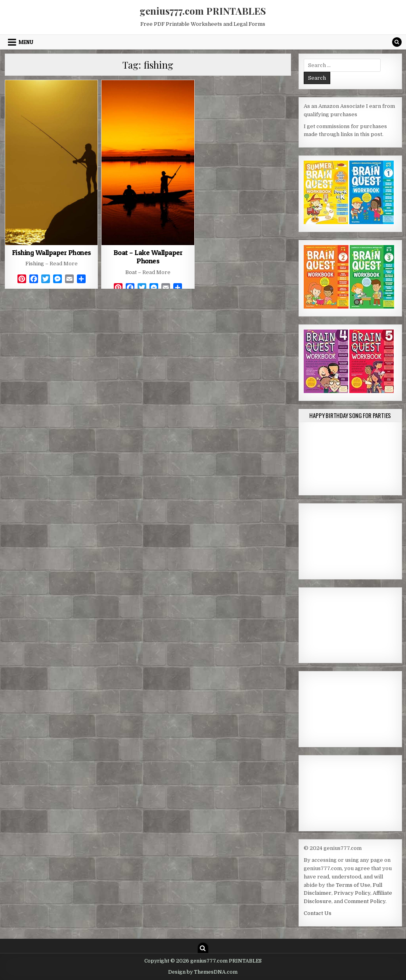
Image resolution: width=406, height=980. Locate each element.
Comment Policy (365, 901)
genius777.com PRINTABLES (203, 11)
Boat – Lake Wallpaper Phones (148, 257)
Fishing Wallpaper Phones (52, 252)
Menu (26, 42)
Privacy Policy (352, 893)
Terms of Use (353, 885)
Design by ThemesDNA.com (203, 972)
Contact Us (318, 913)
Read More (64, 264)
